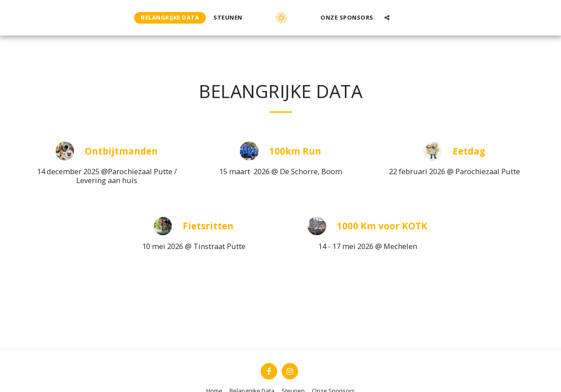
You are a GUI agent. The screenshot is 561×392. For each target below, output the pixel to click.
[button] (387, 18)
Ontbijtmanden (121, 151)
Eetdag (469, 151)
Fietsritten (208, 226)
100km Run (295, 151)
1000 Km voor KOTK (382, 226)
